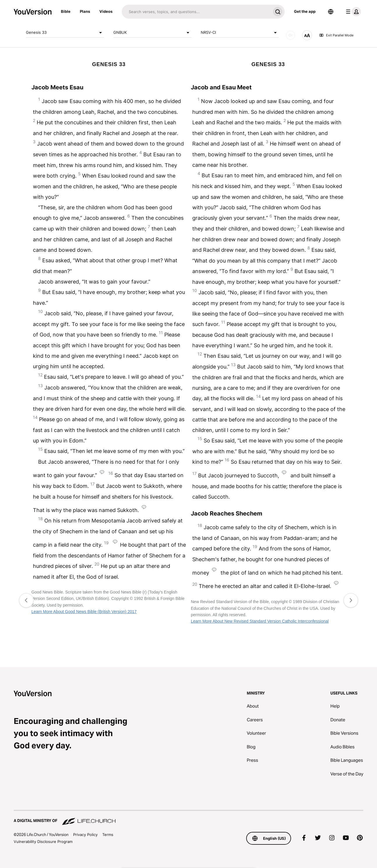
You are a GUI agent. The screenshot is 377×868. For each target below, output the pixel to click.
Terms (108, 835)
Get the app (305, 11)
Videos (106, 11)
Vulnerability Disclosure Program (43, 842)
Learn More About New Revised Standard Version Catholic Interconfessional (260, 621)
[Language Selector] (331, 12)
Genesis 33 (65, 33)
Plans (85, 11)
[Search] (196, 12)
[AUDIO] (290, 35)
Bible (66, 11)
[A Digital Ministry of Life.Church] (188, 818)
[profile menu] (352, 12)
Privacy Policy (85, 835)
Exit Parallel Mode (336, 35)
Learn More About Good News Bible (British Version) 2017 (84, 612)
